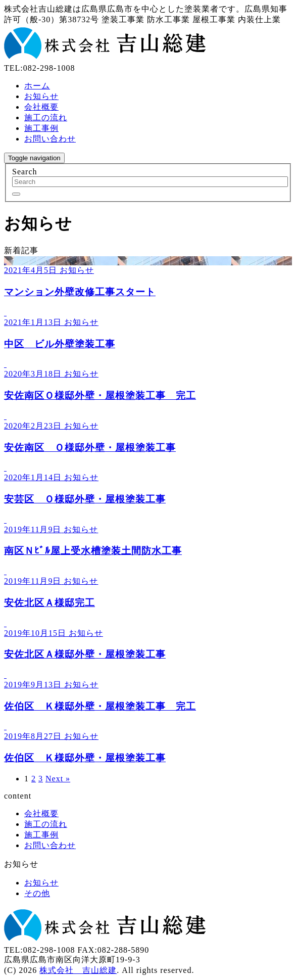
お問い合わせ (50, 139)
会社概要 (41, 107)
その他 (37, 893)
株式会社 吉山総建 (78, 970)
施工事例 (41, 128)
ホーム (37, 86)
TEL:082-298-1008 (39, 68)
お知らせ (41, 96)
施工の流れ (46, 118)
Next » (58, 779)
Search (25, 172)
